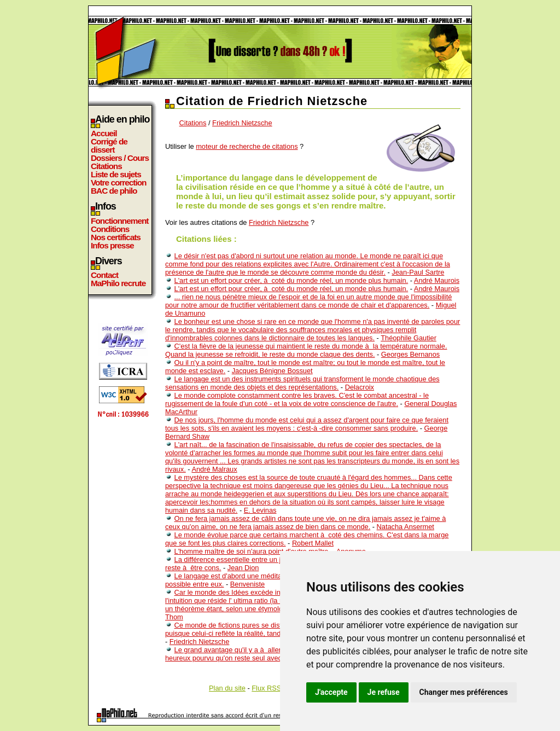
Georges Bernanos (410, 354)
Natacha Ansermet (406, 527)
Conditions (110, 229)
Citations (106, 166)
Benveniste (247, 584)
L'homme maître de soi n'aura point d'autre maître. (252, 551)
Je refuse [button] (384, 692)
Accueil (104, 133)
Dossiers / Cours (120, 158)
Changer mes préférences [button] (464, 692)
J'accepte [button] (331, 692)
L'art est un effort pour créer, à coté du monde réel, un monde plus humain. (291, 280)
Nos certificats (116, 237)
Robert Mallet (313, 543)
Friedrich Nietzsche (242, 123)
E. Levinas (260, 510)
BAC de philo (114, 191)
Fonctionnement (119, 221)
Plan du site (227, 688)
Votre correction (119, 182)
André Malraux (214, 469)
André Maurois (437, 280)
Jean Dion (243, 568)
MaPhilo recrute (118, 283)
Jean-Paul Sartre (418, 272)
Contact (104, 275)
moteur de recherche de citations (247, 146)
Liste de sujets (116, 174)
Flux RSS (266, 688)
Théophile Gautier (409, 338)
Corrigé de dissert (109, 146)
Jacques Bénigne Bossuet (272, 371)
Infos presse (112, 245)
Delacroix (360, 387)
